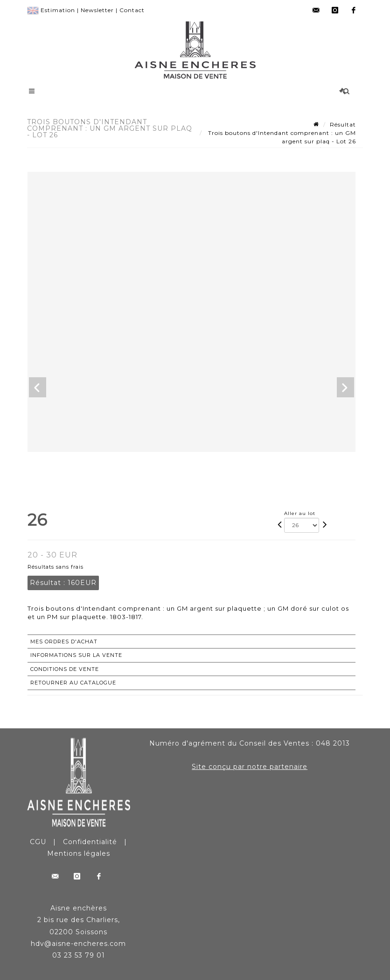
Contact (132, 10)
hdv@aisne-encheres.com (78, 944)
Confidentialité (90, 842)
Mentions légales (79, 853)
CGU (38, 842)
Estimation (58, 10)
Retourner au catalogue (73, 683)
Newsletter (97, 10)
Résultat (343, 124)
